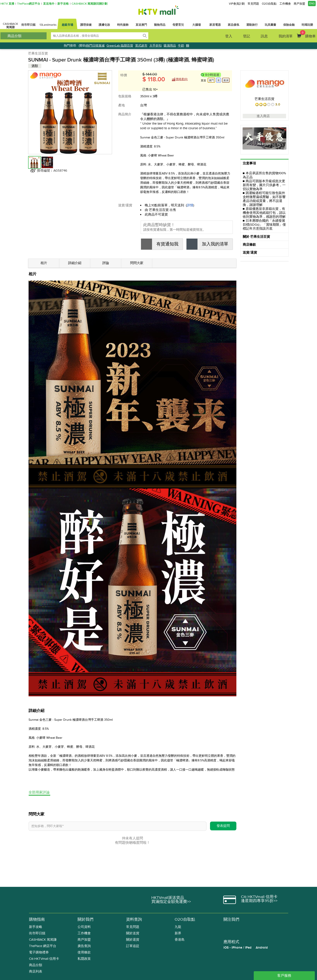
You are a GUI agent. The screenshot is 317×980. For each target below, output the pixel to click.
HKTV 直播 (7, 4)
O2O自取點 (269, 4)
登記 (246, 36)
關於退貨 (133, 940)
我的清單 (286, 36)
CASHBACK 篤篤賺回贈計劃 (90, 4)
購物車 (308, 34)
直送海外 (49, 4)
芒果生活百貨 (38, 53)
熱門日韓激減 (95, 46)
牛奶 (181, 46)
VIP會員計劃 (237, 4)
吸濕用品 (170, 46)
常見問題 (253, 4)
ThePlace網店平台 (29, 4)
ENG (312, 4)
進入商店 (264, 116)
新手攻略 (63, 4)
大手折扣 (156, 46)
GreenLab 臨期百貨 (120, 46)
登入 (229, 36)
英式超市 (141, 46)
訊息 (264, 36)
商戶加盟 (299, 4)
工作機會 (285, 4)
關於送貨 (133, 933)
